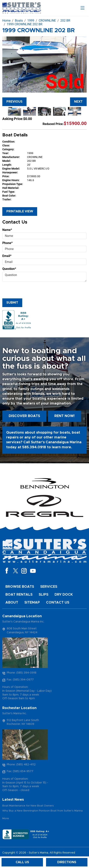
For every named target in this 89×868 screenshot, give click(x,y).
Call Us (22, 862)
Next (78, 102)
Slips (44, 595)
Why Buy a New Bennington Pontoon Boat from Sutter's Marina (42, 811)
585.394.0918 (34, 447)
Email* (7, 256)
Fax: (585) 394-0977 (20, 680)
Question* (9, 269)
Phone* (7, 243)
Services (49, 587)
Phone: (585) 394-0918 (22, 673)
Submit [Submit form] (12, 303)
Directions (67, 862)
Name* (7, 230)
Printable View (20, 211)
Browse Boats (20, 587)
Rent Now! (65, 416)
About (12, 603)
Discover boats (24, 416)
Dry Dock (64, 595)
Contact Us (58, 603)
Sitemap (32, 603)
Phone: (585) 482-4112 (21, 765)
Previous (14, 102)
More (6, 819)
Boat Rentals (19, 595)
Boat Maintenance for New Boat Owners (28, 806)
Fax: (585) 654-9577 (20, 771)
